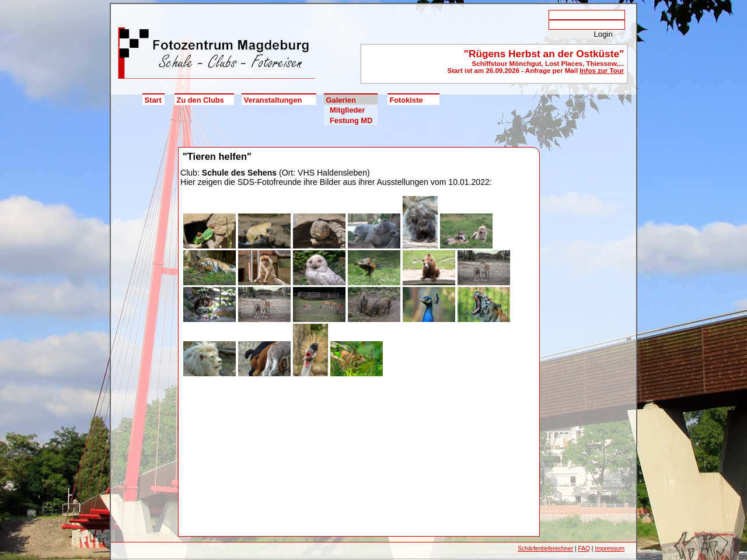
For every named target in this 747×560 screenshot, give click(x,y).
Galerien (341, 100)
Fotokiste (406, 100)
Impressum (610, 549)
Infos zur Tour (602, 71)
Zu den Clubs (200, 100)
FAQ (584, 549)
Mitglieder (347, 110)
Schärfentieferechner (545, 549)
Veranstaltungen (273, 100)
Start (153, 100)
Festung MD (351, 120)
